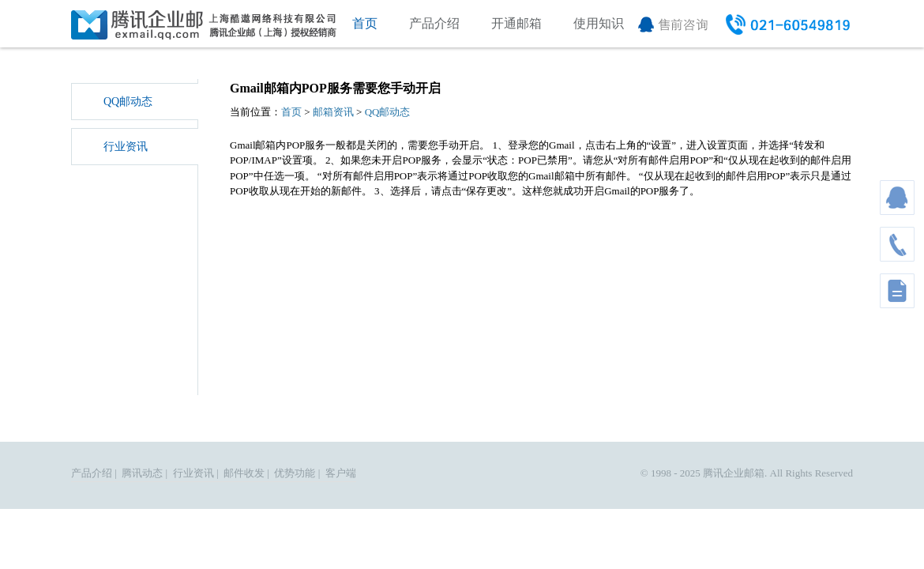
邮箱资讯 (333, 112)
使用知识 (599, 23)
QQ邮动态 (128, 102)
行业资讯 (126, 147)
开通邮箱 (516, 23)
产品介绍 (434, 23)
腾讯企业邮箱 (734, 473)
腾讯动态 (142, 473)
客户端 (341, 473)
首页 (365, 23)
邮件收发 (244, 473)
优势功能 (295, 473)
